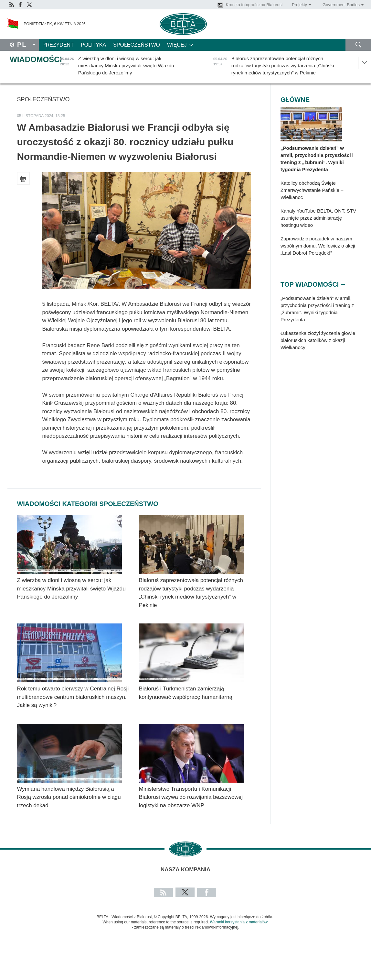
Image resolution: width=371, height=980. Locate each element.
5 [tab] (362, 282)
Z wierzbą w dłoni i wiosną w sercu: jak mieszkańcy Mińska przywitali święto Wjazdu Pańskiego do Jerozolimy (71, 589)
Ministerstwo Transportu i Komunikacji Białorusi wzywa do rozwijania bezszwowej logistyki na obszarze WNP (191, 797)
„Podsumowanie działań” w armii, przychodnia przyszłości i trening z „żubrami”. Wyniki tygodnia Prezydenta (317, 159)
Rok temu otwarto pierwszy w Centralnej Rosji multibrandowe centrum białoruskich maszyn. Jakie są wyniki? (73, 697)
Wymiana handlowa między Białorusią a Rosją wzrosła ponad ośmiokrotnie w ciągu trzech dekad (69, 797)
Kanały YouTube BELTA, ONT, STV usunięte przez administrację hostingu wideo (318, 218)
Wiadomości (36, 59)
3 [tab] (353, 282)
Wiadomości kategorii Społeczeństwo (87, 504)
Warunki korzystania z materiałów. (239, 922)
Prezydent (58, 45)
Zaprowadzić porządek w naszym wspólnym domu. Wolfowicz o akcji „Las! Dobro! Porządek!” (318, 246)
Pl (22, 45)
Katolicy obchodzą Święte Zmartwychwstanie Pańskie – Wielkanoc (312, 190)
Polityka (93, 45)
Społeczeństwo (137, 45)
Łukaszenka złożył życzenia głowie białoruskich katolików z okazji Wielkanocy (318, 340)
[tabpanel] (322, 326)
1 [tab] (343, 282)
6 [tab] (367, 282)
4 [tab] (357, 282)
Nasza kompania (185, 870)
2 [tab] (348, 282)
